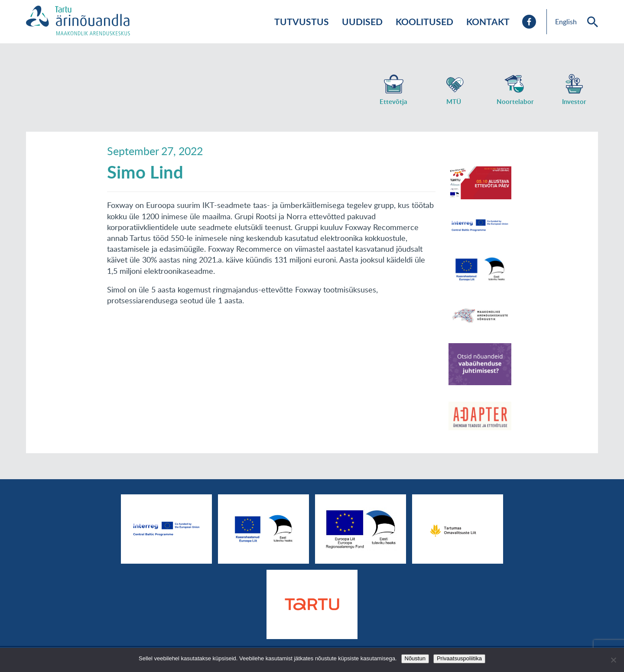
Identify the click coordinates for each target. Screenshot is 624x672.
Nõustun (415, 658)
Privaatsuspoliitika (459, 658)
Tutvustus (302, 21)
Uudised (362, 21)
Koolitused (424, 21)
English (566, 22)
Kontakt (488, 21)
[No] (613, 660)
